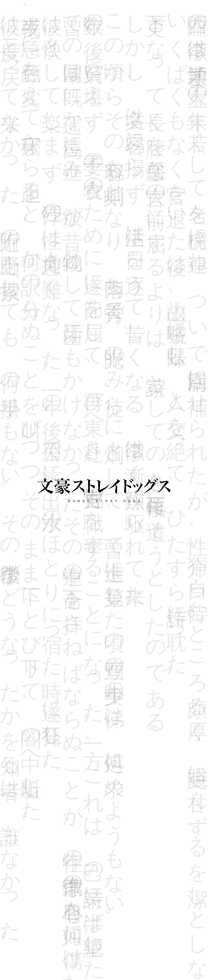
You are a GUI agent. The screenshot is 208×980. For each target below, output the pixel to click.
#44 (129, 101)
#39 (32, 101)
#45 (149, 101)
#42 (90, 101)
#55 (149, 113)
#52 (90, 113)
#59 (90, 125)
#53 (110, 113)
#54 (129, 113)
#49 (32, 113)
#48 (13, 113)
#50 (52, 113)
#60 (110, 125)
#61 (129, 125)
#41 (71, 101)
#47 (187, 101)
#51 (71, 113)
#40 (52, 101)
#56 (168, 113)
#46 (168, 101)
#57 (187, 113)
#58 (71, 125)
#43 (110, 101)
